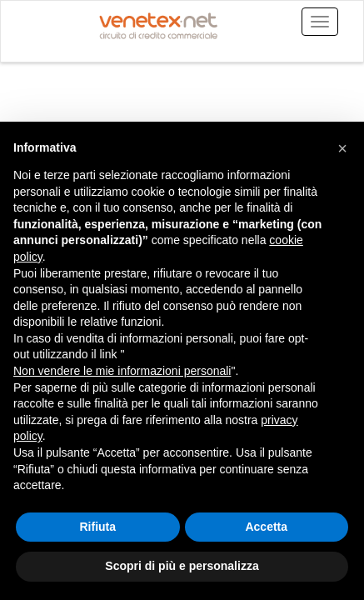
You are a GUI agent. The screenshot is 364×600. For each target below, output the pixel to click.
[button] (342, 148)
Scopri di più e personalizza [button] (182, 566)
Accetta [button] (266, 527)
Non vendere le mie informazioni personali (122, 371)
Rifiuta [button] (97, 527)
